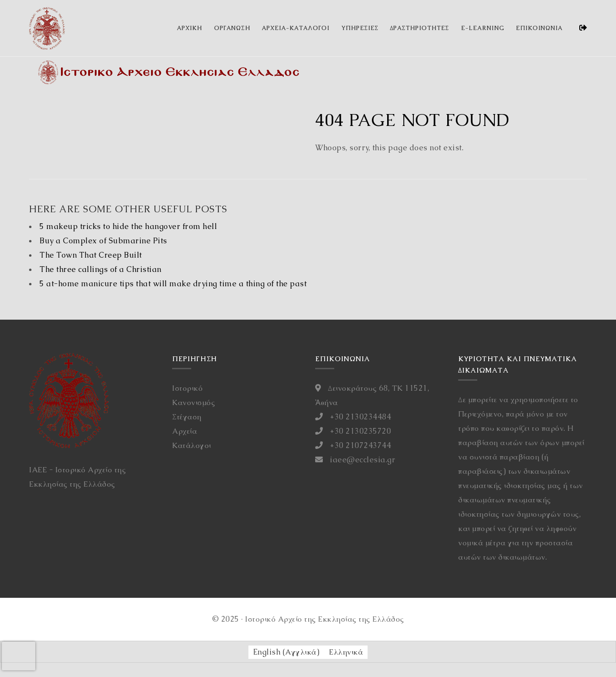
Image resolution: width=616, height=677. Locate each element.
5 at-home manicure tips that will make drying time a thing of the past (173, 284)
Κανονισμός (194, 402)
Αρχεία (185, 431)
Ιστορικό (187, 388)
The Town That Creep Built (91, 255)
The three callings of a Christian (101, 269)
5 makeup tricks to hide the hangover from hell (128, 226)
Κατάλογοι (192, 445)
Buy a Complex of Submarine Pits (103, 241)
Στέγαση (187, 417)
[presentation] (19, 656)
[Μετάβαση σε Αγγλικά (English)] (287, 652)
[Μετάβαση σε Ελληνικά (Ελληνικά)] (346, 652)
